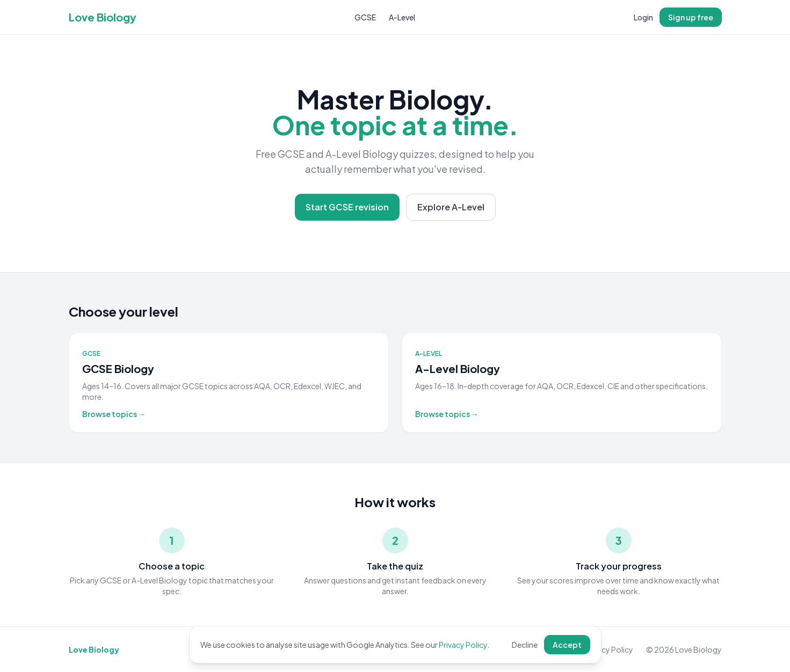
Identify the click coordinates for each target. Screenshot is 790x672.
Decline (525, 645)
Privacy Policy (463, 645)
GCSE (365, 17)
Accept (567, 645)
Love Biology (103, 17)
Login (643, 17)
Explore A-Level (451, 207)
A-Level (402, 17)
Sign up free (691, 17)
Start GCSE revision (347, 207)
